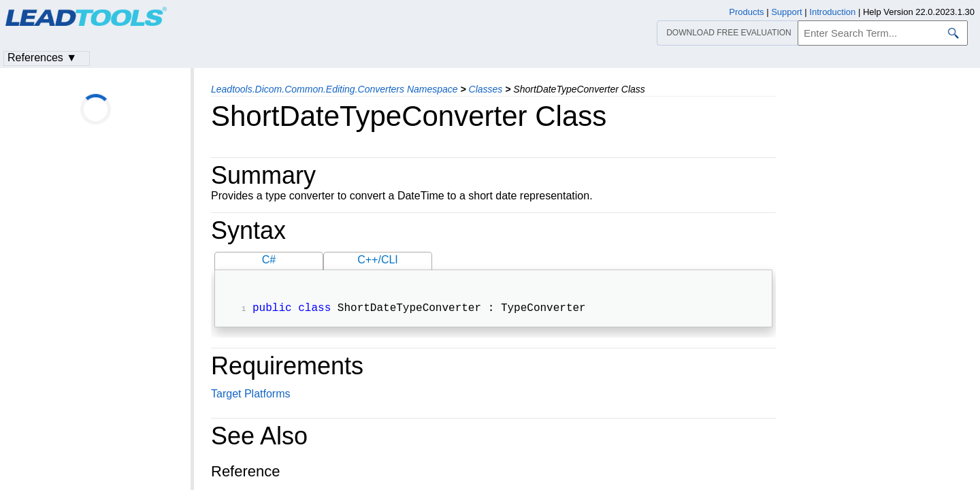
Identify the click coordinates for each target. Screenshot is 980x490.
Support (787, 12)
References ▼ (42, 58)
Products (746, 12)
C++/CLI (378, 260)
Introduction (832, 12)
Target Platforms (250, 395)
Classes (486, 89)
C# (269, 260)
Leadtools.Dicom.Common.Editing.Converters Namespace (334, 89)
